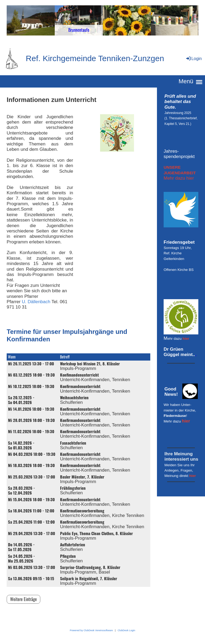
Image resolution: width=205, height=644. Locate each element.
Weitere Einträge (23, 599)
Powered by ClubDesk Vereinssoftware (91, 630)
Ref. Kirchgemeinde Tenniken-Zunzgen (95, 58)
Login (194, 59)
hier (186, 339)
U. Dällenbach (36, 302)
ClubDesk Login (127, 630)
